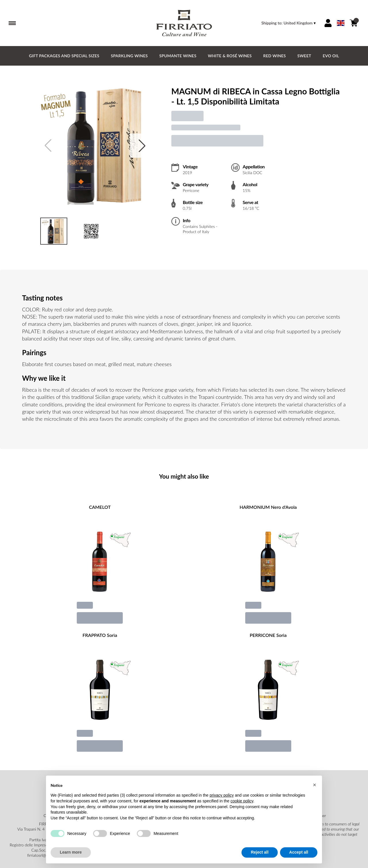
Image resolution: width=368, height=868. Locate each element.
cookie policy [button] (242, 801)
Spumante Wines (178, 56)
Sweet (304, 56)
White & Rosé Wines (230, 56)
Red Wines (275, 56)
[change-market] (289, 23)
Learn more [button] (71, 852)
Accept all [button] (299, 852)
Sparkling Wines (129, 56)
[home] (184, 23)
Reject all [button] (259, 852)
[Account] (328, 23)
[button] (315, 785)
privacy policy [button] (222, 795)
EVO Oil (331, 56)
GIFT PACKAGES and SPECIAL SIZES (64, 56)
